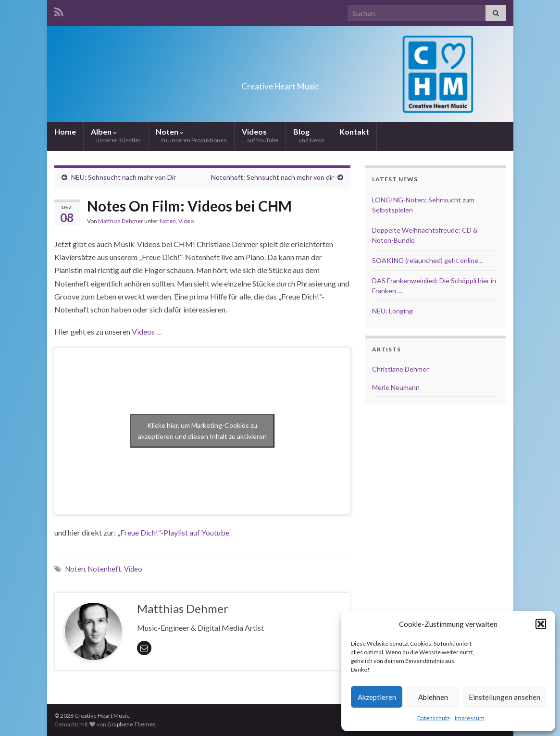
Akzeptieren (377, 697)
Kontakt (354, 131)
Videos (260, 135)
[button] (541, 624)
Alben (116, 135)
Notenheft (105, 569)
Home (65, 131)
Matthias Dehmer (121, 221)
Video (186, 221)
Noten (191, 135)
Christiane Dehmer (400, 369)
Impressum (470, 718)
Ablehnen (433, 697)
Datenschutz (434, 718)
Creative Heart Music (280, 83)
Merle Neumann (396, 387)
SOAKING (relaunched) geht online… (428, 260)
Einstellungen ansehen (504, 697)
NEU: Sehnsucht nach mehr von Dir (124, 177)
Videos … (147, 331)
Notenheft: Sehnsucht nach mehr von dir (272, 177)
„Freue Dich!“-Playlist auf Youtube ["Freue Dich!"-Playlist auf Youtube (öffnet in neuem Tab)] (173, 532)
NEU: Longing (392, 311)
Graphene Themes (131, 724)
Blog (309, 135)
